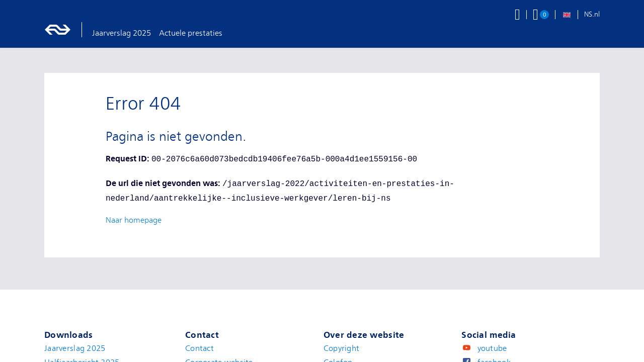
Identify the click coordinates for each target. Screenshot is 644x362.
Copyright (342, 348)
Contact (199, 348)
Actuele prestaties (191, 33)
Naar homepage (134, 220)
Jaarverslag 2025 (122, 33)
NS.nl (592, 14)
